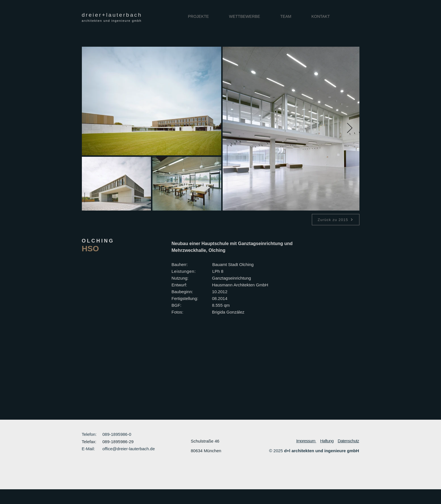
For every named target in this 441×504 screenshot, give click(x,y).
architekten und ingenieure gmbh (112, 21)
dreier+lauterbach (112, 15)
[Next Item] (350, 128)
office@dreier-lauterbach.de (129, 449)
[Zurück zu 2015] (336, 220)
